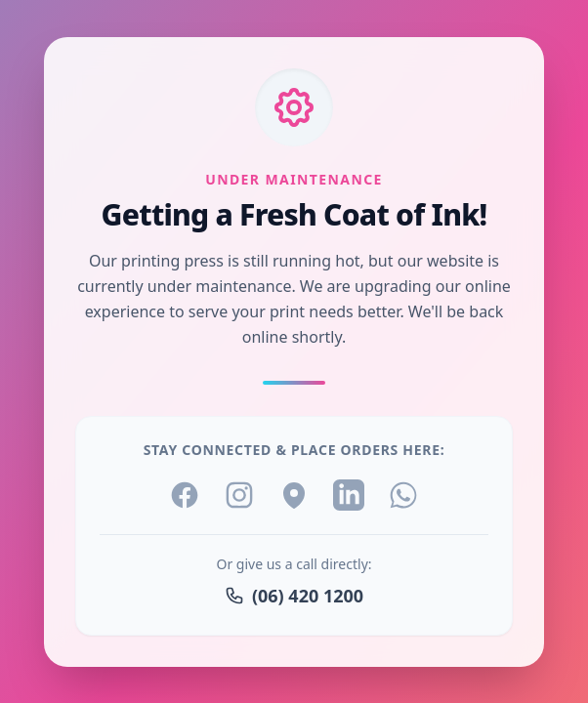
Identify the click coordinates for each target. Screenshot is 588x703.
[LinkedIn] (349, 495)
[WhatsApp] (403, 495)
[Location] (294, 495)
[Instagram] (239, 495)
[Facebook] (185, 495)
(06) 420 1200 (294, 596)
